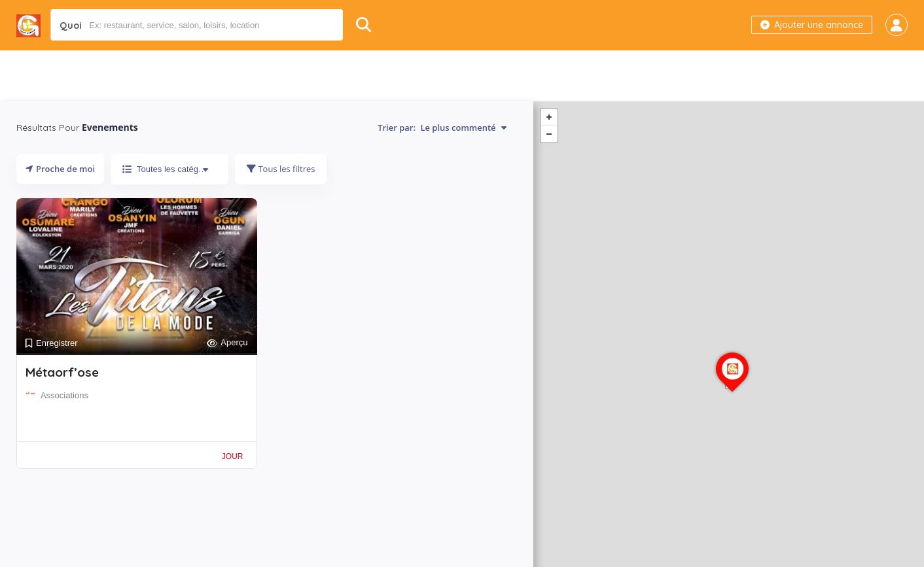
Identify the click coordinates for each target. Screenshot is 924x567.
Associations (64, 395)
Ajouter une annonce (812, 25)
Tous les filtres (281, 169)
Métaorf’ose (62, 372)
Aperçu (227, 343)
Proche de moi (60, 169)
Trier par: (442, 128)
